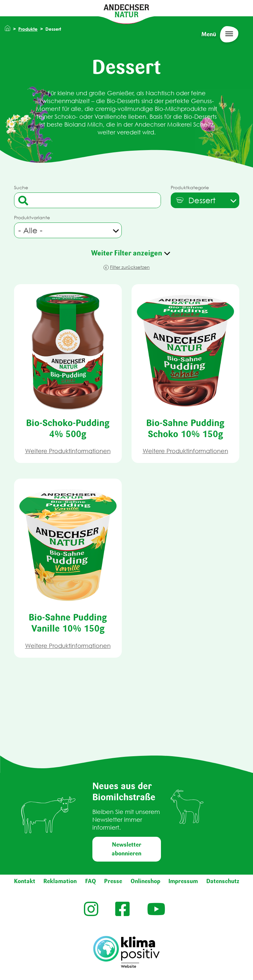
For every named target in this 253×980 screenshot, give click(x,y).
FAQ (91, 881)
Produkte (28, 29)
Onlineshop (145, 881)
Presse (113, 881)
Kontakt (25, 881)
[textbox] (195, 200)
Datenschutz (223, 881)
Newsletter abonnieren (127, 849)
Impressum (183, 881)
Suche (21, 187)
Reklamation (60, 881)
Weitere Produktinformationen (68, 451)
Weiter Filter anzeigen (127, 253)
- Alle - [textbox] (30, 230)
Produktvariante (32, 217)
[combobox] (205, 200)
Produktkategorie (190, 187)
